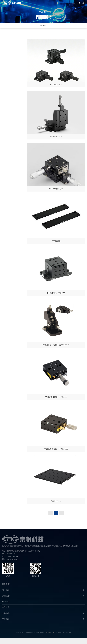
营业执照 (49, 632)
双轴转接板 (56, 220)
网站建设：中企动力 (62, 632)
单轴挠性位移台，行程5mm (56, 376)
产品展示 (43, 14)
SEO (54, 632)
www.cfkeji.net (12, 559)
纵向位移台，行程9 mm (56, 272)
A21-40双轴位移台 (56, 168)
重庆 (70, 632)
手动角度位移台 (56, 63)
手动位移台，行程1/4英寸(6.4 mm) (56, 324)
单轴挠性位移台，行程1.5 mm (56, 428)
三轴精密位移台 (56, 115)
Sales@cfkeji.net (12, 556)
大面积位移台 (56, 480)
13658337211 (11, 554)
